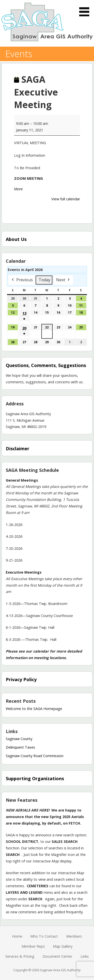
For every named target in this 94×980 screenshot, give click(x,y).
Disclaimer (18, 449)
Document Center (57, 956)
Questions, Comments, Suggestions (46, 365)
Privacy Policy (21, 679)
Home (17, 936)
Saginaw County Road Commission (35, 756)
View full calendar (66, 199)
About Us (16, 239)
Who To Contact (44, 936)
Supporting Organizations (35, 778)
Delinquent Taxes (20, 747)
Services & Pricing (20, 956)
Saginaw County (19, 739)
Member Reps (33, 946)
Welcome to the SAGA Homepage (34, 709)
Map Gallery (63, 946)
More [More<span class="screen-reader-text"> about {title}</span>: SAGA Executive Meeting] (18, 189)
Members (74, 936)
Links (85, 956)
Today (44, 280)
